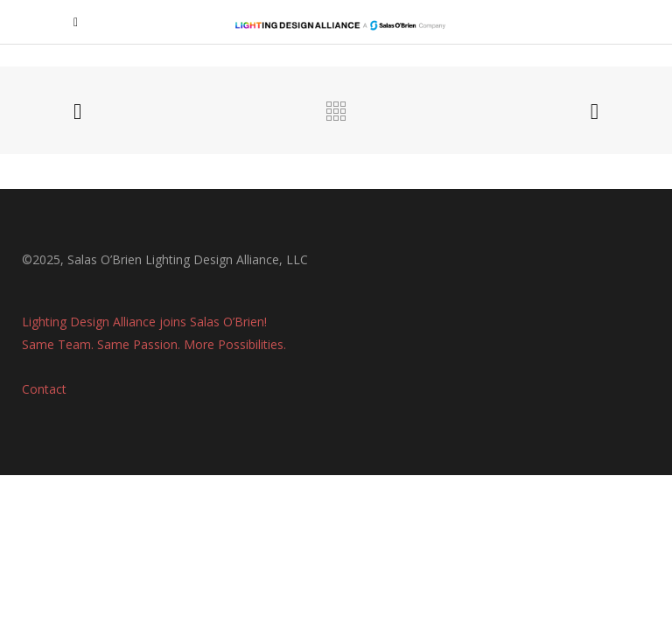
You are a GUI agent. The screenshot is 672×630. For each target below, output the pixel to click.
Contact (44, 389)
